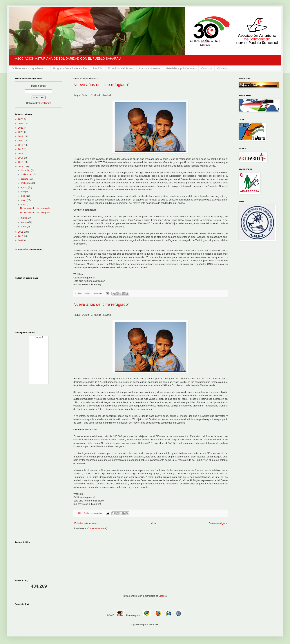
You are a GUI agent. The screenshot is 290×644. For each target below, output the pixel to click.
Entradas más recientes (86, 523)
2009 (21, 240)
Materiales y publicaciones (181, 68)
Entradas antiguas (218, 523)
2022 (21, 132)
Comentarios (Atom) (97, 528)
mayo (24, 200)
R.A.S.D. (97, 68)
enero (24, 227)
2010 (21, 236)
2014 (21, 158)
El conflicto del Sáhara (121, 68)
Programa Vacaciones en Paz (70, 68)
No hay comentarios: (93, 293)
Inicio (153, 523)
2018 (21, 149)
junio (23, 196)
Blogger (163, 596)
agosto (24, 187)
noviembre (26, 174)
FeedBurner (45, 103)
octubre (25, 179)
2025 (21, 119)
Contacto (222, 68)
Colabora (207, 68)
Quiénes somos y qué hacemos (30, 68)
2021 (21, 136)
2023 (21, 128)
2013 (21, 162)
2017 (21, 154)
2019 (21, 145)
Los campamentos (150, 68)
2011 (21, 232)
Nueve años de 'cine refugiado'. (102, 85)
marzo (24, 218)
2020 (21, 141)
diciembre (26, 170)
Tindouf (39, 337)
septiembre (27, 183)
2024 (21, 124)
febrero (25, 222)
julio (23, 192)
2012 (21, 167)
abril (23, 205)
